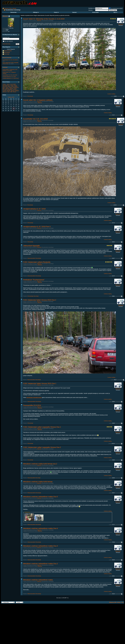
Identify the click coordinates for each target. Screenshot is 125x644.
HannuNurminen (6, 85)
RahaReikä (10, 90)
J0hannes (39, 20)
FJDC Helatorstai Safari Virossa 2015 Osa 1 (40, 383)
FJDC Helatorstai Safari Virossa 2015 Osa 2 (40, 300)
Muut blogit (36, 296)
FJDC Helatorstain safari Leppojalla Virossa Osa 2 (42, 447)
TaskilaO (17, 91)
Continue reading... (112, 94)
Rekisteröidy (13, 12)
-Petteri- (4, 84)
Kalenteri (74, 12)
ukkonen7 (5, 92)
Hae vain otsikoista (8, 41)
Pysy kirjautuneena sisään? (116, 8)
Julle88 (16, 86)
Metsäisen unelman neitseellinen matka (38, 580)
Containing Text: (6, 37)
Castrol (12, 64)
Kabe (4, 87)
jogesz (9, 86)
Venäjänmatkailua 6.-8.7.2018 (34, 209)
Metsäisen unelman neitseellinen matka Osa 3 (40, 546)
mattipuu (11, 87)
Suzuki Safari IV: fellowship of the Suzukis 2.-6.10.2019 (44, 19)
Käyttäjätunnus (92, 8)
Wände (15, 92)
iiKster (15, 85)
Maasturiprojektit (31, 258)
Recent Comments (7, 58)
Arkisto (119, 602)
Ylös (123, 602)
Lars (3, 61)
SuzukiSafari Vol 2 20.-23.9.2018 (35, 119)
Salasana (90, 10)
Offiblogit (14, 8)
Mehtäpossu (16, 87)
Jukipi (12, 86)
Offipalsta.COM (8, 8)
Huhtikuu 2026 (11, 97)
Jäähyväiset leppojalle (31, 246)
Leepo (7, 87)
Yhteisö (56, 12)
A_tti (11, 84)
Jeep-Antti (5, 86)
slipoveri (13, 91)
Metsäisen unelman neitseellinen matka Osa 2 (40, 564)
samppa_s (15, 90)
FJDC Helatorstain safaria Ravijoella (37, 262)
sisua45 (4, 91)
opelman (11, 89)
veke (8, 92)
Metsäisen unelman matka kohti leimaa (38, 482)
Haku (115, 12)
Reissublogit (30, 96)
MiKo (4, 89)
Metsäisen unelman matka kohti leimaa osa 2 (40, 464)
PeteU (15, 89)
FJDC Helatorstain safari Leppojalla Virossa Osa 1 (42, 427)
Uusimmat (5, 67)
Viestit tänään (95, 12)
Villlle (11, 92)
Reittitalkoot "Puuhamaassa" (34, 280)
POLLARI (5, 90)
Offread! (7, 89)
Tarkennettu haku (6, 44)
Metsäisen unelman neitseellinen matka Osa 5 (40, 497)
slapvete (8, 91)
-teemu (8, 84)
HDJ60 (12, 85)
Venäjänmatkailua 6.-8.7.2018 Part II (37, 227)
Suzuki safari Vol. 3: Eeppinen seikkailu (38, 100)
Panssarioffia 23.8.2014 (32, 405)
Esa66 (14, 84)
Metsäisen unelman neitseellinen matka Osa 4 (40, 528)
